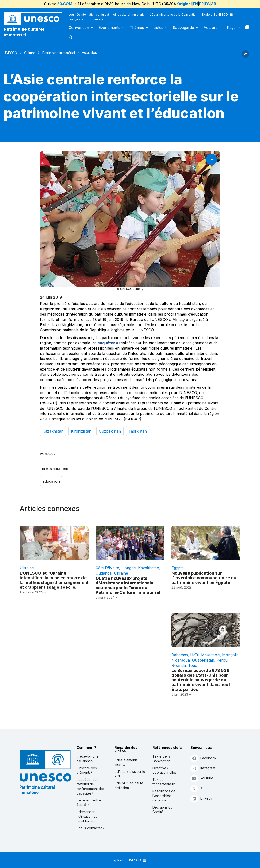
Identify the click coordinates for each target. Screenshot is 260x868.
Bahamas (180, 655)
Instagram (203, 768)
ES (207, 4)
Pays (231, 28)
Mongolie (230, 655)
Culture (30, 53)
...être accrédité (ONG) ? (89, 803)
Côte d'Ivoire (107, 568)
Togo (193, 665)
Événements (109, 28)
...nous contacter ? (91, 828)
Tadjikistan (138, 431)
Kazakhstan (53, 431)
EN (195, 4)
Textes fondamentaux (164, 782)
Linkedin (202, 799)
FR (201, 4)
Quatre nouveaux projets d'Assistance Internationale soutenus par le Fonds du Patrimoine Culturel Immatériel (128, 585)
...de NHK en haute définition (129, 785)
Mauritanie (210, 655)
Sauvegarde (183, 28)
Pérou (222, 660)
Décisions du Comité (162, 810)
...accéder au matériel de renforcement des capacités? (91, 786)
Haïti (194, 655)
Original (184, 4)
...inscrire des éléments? (87, 770)
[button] (71, 39)
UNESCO (10, 53)
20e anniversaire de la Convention (174, 14)
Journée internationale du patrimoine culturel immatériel (107, 14)
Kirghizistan (81, 431)
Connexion (97, 19)
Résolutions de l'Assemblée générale (164, 796)
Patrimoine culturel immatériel (24, 32)
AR (213, 4)
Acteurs (210, 28)
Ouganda (104, 573)
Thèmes (137, 28)
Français (74, 19)
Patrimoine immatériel (59, 53)
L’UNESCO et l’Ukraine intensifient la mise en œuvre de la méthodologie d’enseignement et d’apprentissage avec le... (54, 580)
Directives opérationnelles (165, 770)
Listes (158, 28)
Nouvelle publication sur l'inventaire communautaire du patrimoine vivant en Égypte (204, 578)
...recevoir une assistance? (88, 759)
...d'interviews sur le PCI (130, 774)
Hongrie (129, 568)
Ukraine (27, 568)
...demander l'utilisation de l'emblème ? (87, 816)
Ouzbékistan (110, 431)
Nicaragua (181, 660)
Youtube (202, 778)
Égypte (178, 568)
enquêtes (106, 343)
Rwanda (179, 665)
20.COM (65, 4)
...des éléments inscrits (126, 762)
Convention (79, 28)
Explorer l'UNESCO (217, 14)
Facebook (203, 758)
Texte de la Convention (161, 759)
